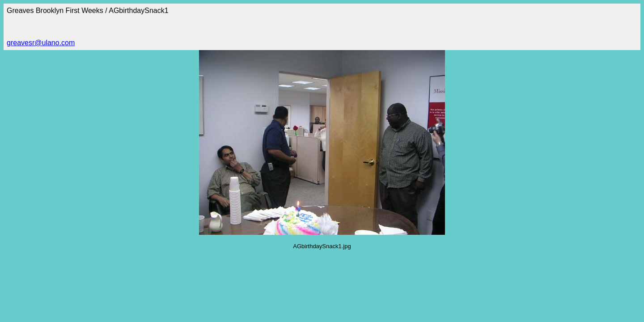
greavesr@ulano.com (41, 43)
